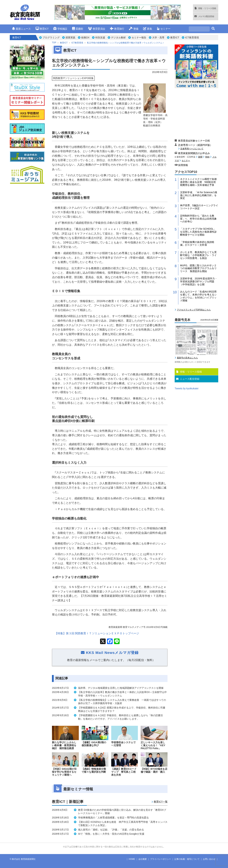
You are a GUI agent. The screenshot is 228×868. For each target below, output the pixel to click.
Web (207, 157)
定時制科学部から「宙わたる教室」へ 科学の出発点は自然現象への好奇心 (198, 219)
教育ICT (42, 29)
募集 (148, 29)
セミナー (164, 29)
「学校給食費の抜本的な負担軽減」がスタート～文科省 (197, 244)
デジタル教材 (118, 38)
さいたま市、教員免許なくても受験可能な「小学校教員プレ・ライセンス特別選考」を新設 (198, 255)
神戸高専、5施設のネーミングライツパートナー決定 (199, 207)
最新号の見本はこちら (187, 358)
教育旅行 (117, 29)
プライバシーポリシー (161, 859)
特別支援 (100, 38)
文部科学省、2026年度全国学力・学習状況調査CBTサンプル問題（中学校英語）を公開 (199, 281)
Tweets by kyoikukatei (187, 388)
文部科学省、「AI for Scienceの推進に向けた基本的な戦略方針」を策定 (199, 195)
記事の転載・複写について (187, 859)
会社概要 (143, 859)
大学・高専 (158, 38)
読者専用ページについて (192, 149)
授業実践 (70, 38)
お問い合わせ (209, 859)
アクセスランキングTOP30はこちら (194, 310)
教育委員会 (97, 29)
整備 (134, 29)
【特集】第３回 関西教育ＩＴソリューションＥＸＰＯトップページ (97, 633)
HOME (132, 859)
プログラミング (51, 38)
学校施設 (60, 29)
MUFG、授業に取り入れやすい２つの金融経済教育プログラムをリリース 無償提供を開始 (198, 268)
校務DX (85, 38)
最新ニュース (21, 29)
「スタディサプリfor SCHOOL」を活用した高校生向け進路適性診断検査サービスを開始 (198, 232)
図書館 (78, 29)
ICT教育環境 (192, 38)
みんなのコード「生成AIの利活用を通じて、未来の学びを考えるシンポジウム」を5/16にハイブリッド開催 (198, 296)
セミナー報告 (139, 38)
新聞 (200, 157)
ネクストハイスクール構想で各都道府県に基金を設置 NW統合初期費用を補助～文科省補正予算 (198, 182)
